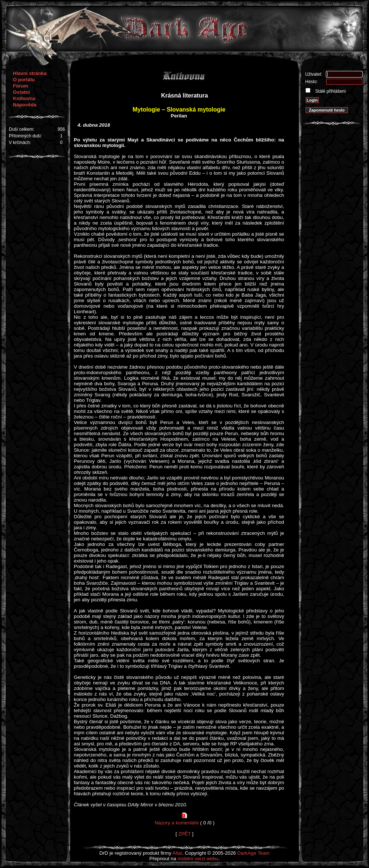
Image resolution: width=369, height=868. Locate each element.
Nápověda (25, 105)
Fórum (20, 86)
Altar (177, 853)
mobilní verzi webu (198, 859)
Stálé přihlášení (330, 91)
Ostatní (21, 92)
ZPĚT (184, 834)
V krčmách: (20, 143)
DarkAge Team (254, 853)
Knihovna (24, 98)
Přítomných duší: (25, 136)
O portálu (24, 80)
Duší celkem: (22, 129)
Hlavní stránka (30, 73)
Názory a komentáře (177, 823)
